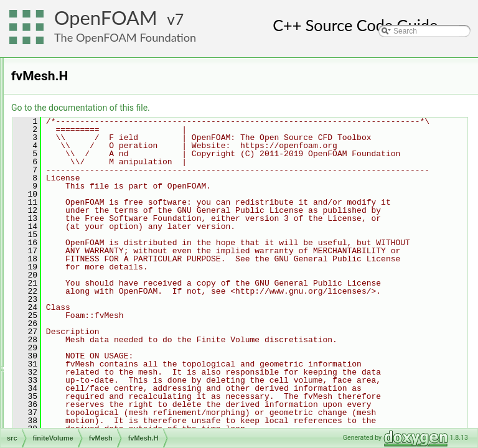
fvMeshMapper (96, 181)
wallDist (84, 222)
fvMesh (73, 140)
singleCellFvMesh (101, 208)
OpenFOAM (106, 18)
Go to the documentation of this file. (236, 108)
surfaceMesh (82, 318)
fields (70, 85)
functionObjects (87, 113)
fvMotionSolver (76, 373)
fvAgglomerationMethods (92, 359)
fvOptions (67, 386)
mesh (60, 427)
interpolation (81, 304)
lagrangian (68, 414)
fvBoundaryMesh (99, 167)
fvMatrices (78, 126)
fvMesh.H (87, 250)
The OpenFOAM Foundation (125, 37)
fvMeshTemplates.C (104, 291)
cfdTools (75, 72)
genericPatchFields (83, 400)
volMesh (75, 332)
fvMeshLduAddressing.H (112, 277)
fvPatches (87, 195)
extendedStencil (97, 154)
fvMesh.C (87, 236)
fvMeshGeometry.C (103, 263)
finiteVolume (71, 58)
